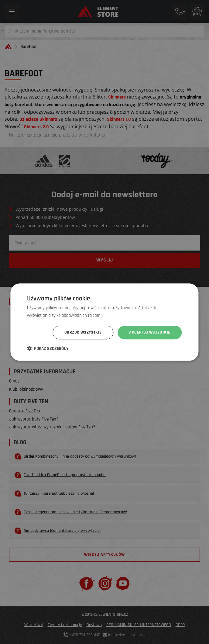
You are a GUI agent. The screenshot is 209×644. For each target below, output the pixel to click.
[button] (48, 348)
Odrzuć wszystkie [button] (83, 332)
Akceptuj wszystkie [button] (150, 332)
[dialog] (104, 322)
